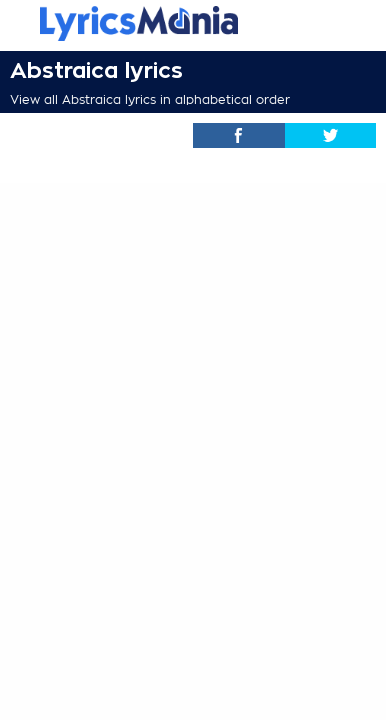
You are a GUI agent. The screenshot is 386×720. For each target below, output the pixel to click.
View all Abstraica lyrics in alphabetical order (150, 100)
